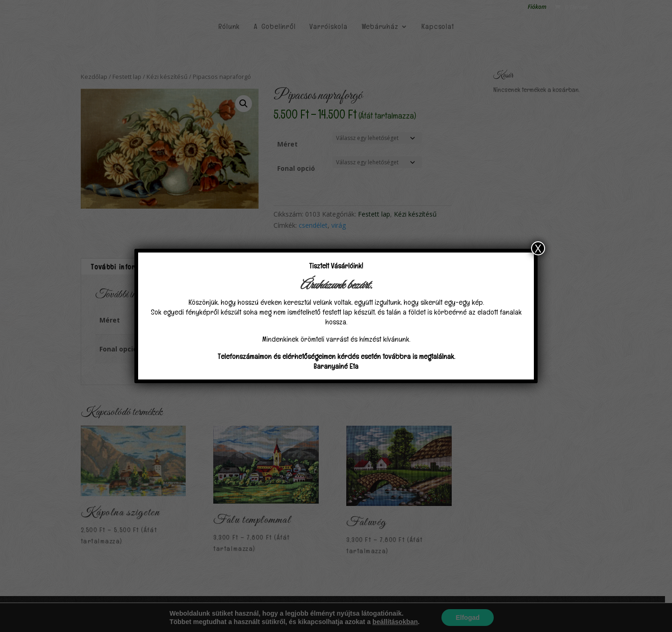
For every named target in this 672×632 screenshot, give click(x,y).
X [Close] (538, 248)
